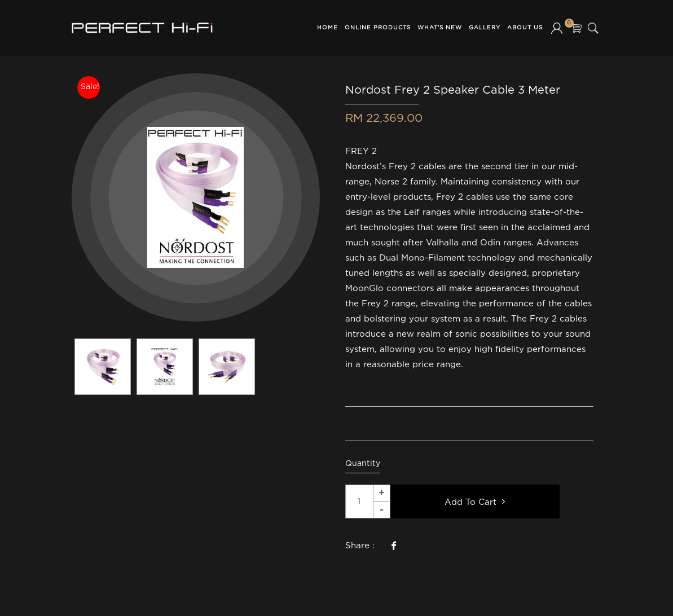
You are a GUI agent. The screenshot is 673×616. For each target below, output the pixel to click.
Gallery (485, 28)
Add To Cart (475, 501)
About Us (525, 28)
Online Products (378, 28)
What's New (440, 28)
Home (327, 28)
